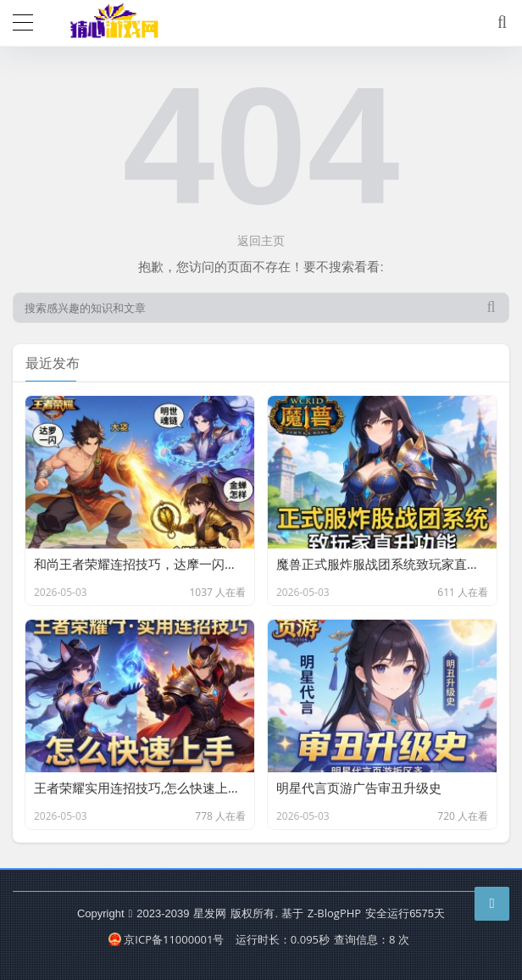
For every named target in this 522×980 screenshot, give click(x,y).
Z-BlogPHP (334, 913)
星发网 (210, 913)
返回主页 (261, 240)
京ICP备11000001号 (166, 939)
